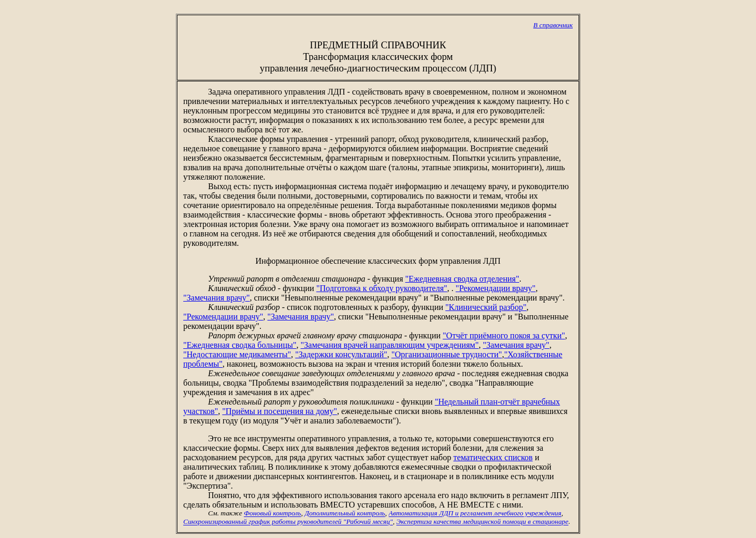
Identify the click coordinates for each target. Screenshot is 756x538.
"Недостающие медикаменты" (237, 354)
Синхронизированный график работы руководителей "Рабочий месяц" (288, 522)
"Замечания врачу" (217, 298)
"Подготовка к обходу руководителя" (381, 288)
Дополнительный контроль (345, 514)
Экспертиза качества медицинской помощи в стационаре (482, 522)
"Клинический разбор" (486, 307)
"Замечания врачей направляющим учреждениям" (390, 345)
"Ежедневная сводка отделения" (462, 279)
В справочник (553, 25)
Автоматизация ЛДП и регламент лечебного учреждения (475, 514)
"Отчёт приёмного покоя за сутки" (504, 335)
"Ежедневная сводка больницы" (240, 345)
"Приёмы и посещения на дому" (280, 411)
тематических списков (493, 457)
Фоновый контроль (273, 514)
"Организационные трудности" (447, 354)
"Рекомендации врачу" (496, 288)
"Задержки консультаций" (341, 354)
